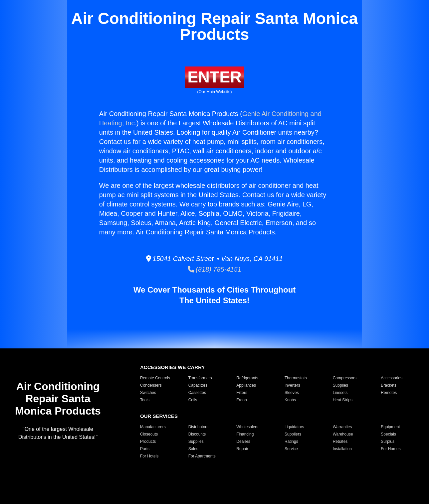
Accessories (392, 378)
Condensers (151, 385)
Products (148, 441)
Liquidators (294, 427)
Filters (242, 393)
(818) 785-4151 (214, 269)
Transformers (200, 378)
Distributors (199, 427)
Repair (242, 449)
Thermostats (296, 378)
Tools (145, 400)
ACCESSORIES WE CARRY (172, 367)
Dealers (243, 441)
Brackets (389, 385)
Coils (193, 400)
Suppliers (293, 434)
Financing (245, 434)
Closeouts (149, 434)
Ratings (291, 441)
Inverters (292, 385)
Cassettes (197, 393)
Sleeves (292, 393)
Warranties (342, 427)
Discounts (197, 434)
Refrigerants (247, 378)
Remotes (389, 393)
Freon (241, 400)
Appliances (246, 385)
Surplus (388, 441)
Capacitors (198, 385)
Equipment (390, 427)
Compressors (345, 378)
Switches (148, 393)
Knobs (290, 400)
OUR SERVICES (159, 416)
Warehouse (343, 434)
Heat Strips (343, 400)
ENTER (214, 77)
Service (291, 449)
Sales (193, 449)
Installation (342, 449)
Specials (388, 434)
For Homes (391, 449)
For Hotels (149, 456)
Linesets (340, 393)
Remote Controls (155, 378)
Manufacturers (153, 427)
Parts (145, 449)
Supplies (340, 385)
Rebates (340, 441)
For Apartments (202, 456)
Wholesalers (247, 427)
